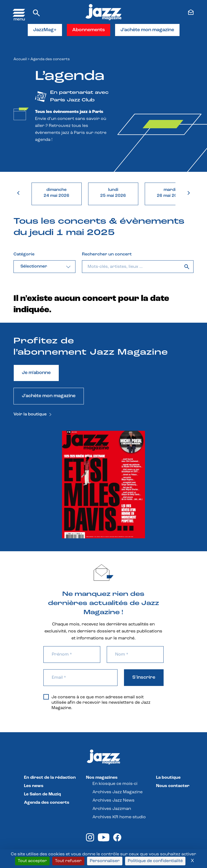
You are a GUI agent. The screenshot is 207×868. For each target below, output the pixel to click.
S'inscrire (144, 677)
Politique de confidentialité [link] (155, 861)
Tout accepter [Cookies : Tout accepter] (32, 861)
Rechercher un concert (107, 254)
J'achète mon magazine (147, 30)
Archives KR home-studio (119, 817)
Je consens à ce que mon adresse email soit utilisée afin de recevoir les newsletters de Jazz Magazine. (97, 702)
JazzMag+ (45, 30)
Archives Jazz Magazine (118, 792)
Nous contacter (173, 786)
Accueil (20, 59)
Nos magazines (102, 778)
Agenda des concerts (47, 803)
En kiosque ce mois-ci (115, 784)
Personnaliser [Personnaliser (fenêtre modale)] (105, 861)
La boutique (168, 778)
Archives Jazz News (113, 801)
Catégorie (24, 254)
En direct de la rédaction (50, 778)
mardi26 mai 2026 (170, 193)
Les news (34, 786)
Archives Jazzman (112, 809)
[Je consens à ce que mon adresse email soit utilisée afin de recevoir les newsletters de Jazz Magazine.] (46, 697)
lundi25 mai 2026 (113, 193)
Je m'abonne (36, 373)
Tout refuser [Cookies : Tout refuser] (68, 861)
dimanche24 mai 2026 (56, 193)
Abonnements (89, 30)
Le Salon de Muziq (42, 794)
